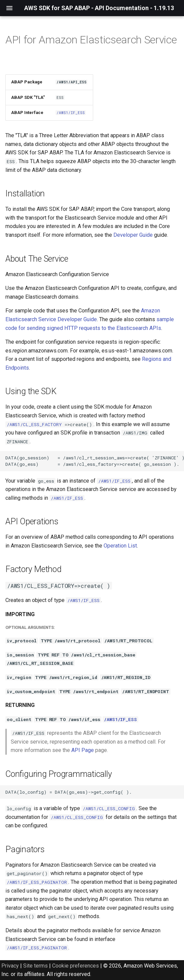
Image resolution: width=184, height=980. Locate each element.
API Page (83, 750)
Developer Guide (133, 235)
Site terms (35, 966)
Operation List (120, 546)
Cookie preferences (76, 966)
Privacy (10, 966)
